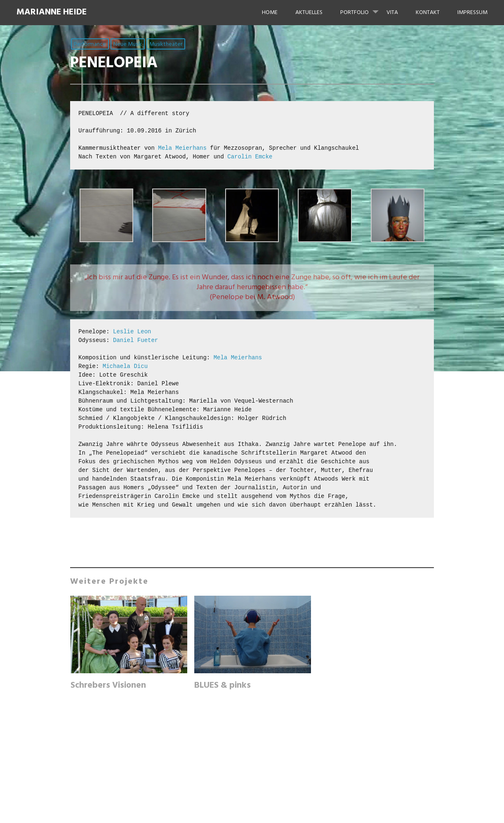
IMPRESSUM (472, 13)
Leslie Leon (132, 332)
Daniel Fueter (135, 340)
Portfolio (363, 9)
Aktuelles (309, 13)
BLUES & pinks (223, 685)
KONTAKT (428, 13)
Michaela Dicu (125, 366)
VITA (392, 13)
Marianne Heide (52, 12)
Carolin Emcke (250, 157)
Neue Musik (128, 44)
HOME (270, 13)
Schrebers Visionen (108, 685)
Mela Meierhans (182, 148)
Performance (90, 44)
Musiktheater (166, 44)
